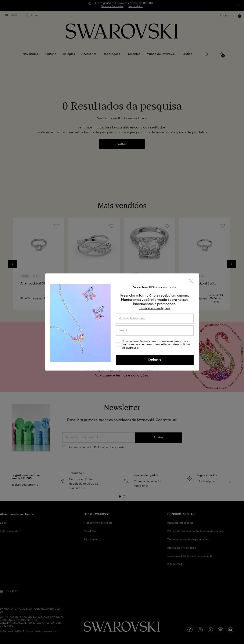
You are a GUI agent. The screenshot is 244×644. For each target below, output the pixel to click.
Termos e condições (155, 308)
